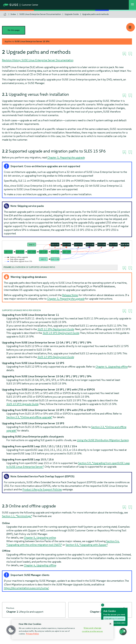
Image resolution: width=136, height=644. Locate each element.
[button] (11, 630)
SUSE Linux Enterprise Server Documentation (40, 14)
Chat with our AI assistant (114, 619)
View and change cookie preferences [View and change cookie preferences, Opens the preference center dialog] (92, 630)
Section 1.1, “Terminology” (17, 516)
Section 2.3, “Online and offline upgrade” (29, 417)
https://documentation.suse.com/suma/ (26, 588)
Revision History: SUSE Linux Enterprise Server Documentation (38, 60)
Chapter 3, (66, 157)
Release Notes (70, 295)
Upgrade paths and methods (95, 14)
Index (13, 14)
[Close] (110, 624)
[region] (63, 630)
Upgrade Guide (72, 14)
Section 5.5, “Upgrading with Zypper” (87, 545)
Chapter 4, (112, 367)
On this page (14, 30)
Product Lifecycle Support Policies (42, 489)
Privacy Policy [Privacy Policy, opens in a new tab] (32, 634)
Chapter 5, (40, 538)
